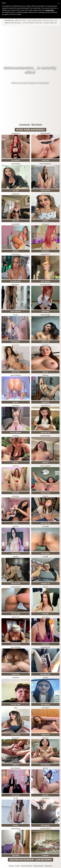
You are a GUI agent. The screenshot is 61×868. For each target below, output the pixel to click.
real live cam (45, 342)
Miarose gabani (45, 466)
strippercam (45, 402)
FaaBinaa (45, 375)
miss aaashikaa (16, 647)
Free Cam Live (48, 20)
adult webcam (45, 281)
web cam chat (45, 191)
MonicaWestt (16, 254)
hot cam (45, 372)
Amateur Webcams (50, 23)
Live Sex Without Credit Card (32, 23)
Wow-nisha (45, 617)
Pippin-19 (45, 738)
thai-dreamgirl (45, 315)
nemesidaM (45, 708)
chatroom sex (45, 583)
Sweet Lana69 (16, 164)
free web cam (16, 735)
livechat (16, 825)
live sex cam (16, 614)
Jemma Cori (16, 617)
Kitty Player (16, 285)
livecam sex (16, 674)
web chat (45, 795)
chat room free (45, 523)
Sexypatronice (45, 647)
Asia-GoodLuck (45, 406)
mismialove (16, 496)
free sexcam (45, 553)
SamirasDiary (16, 224)
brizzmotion (16, 345)
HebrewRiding (16, 829)
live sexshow (45, 704)
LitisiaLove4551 (45, 133)
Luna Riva (16, 466)
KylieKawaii (45, 224)
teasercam (16, 493)
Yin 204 (16, 798)
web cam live (16, 553)
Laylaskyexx (16, 194)
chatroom (45, 221)
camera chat (16, 372)
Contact (17, 866)
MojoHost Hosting (26, 866)
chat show (16, 856)
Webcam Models (38, 866)
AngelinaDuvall (16, 587)
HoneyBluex (16, 738)
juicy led (16, 526)
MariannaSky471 (45, 829)
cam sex (16, 523)
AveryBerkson (45, 254)
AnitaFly (45, 678)
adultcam (16, 765)
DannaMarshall (45, 436)
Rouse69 (45, 557)
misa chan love (45, 285)
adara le (45, 768)
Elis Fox (16, 315)
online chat (45, 160)
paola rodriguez (16, 375)
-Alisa (16, 708)
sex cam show (16, 704)
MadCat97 (45, 345)
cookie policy (50, 10)
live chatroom (45, 765)
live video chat (45, 674)
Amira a (45, 587)
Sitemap (11, 866)
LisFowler (16, 557)
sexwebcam (45, 251)
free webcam (16, 160)
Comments (24, 124)
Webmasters (48, 866)
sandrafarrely (45, 194)
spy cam (16, 402)
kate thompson (16, 768)
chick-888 (45, 526)
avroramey (16, 406)
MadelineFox (16, 133)
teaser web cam (16, 311)
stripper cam (45, 735)
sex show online (16, 281)
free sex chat (45, 493)
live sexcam (16, 795)
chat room (16, 221)
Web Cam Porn (21, 20)
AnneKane (16, 436)
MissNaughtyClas (45, 164)
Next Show (37, 124)
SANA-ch (45, 496)
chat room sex (45, 432)
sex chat (16, 191)
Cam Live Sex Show (34, 20)
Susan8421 (45, 798)
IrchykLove (16, 678)
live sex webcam (16, 432)
